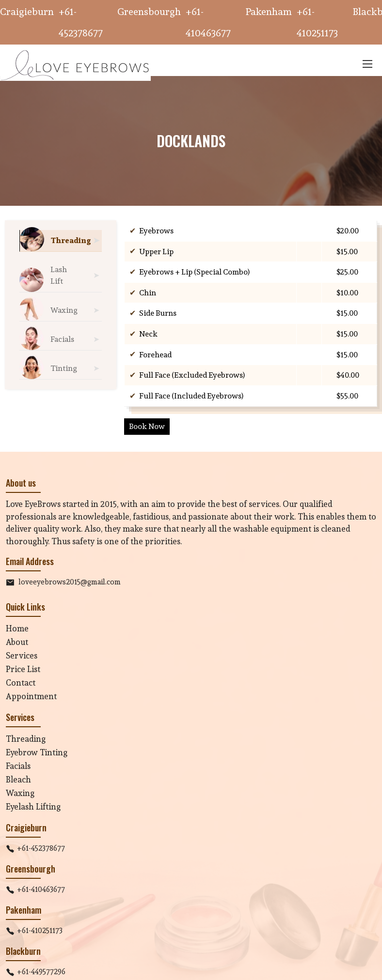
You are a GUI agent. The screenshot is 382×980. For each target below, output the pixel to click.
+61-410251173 (40, 930)
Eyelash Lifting (33, 806)
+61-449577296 (41, 972)
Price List (23, 669)
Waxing (20, 793)
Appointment (31, 696)
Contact (21, 682)
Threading (26, 739)
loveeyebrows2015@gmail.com (70, 582)
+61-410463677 (41, 889)
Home (17, 628)
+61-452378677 (41, 848)
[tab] (61, 241)
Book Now (147, 426)
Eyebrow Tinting (37, 752)
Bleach (18, 779)
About (17, 642)
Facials (18, 766)
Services (22, 655)
